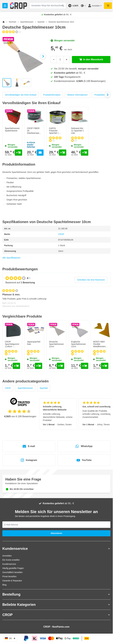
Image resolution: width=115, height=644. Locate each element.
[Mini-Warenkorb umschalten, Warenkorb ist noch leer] (108, 6)
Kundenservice (9, 564)
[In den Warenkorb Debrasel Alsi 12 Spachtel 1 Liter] (85, 153)
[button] (56, 549)
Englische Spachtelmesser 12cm (79, 344)
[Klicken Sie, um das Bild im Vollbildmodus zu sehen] (25, 56)
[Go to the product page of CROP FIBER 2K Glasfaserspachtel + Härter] (40, 153)
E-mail (29, 446)
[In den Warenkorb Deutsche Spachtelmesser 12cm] (61, 366)
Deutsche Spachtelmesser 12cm (56, 344)
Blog (4, 585)
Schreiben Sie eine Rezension (91, 280)
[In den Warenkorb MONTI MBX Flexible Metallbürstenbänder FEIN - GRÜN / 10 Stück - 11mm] (105, 366)
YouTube (84, 460)
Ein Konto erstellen (11, 560)
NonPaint (12, 22)
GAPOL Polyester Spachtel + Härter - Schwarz (54, 133)
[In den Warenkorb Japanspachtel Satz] (39, 366)
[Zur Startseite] (4, 22)
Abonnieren (56, 533)
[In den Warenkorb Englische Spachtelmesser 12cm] (85, 366)
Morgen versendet (63, 41)
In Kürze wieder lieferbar (31, 145)
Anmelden (7, 556)
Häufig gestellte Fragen (13, 568)
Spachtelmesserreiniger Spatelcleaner (16, 129)
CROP (61, 234)
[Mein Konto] (95, 6)
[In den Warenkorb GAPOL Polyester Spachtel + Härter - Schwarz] (63, 153)
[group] (12, 32)
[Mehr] (67, 60)
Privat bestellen (9, 576)
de (10, 638)
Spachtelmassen (27, 22)
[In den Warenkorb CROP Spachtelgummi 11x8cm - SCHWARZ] (16, 366)
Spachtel (41, 22)
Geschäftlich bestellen (12, 572)
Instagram (29, 460)
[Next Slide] (107, 95)
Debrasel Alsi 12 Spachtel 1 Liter (78, 131)
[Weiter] (43, 56)
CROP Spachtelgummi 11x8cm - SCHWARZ (12, 345)
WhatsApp (84, 446)
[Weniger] (54, 60)
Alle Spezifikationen (11, 258)
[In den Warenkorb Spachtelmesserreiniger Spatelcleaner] (18, 153)
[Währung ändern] (83, 6)
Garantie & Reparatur (12, 581)
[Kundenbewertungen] (56, 300)
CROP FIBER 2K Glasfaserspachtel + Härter (35, 132)
